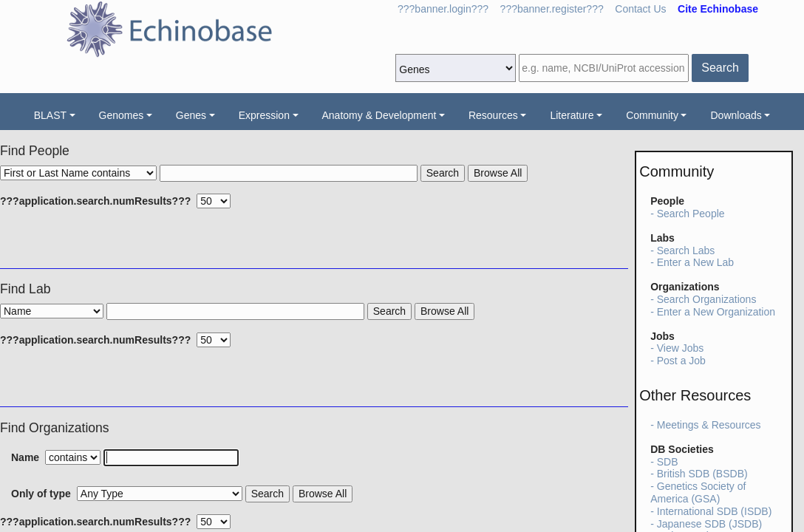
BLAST (50, 115)
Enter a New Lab (695, 262)
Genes (191, 115)
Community (652, 115)
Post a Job (681, 361)
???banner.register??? (552, 9)
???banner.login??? (443, 9)
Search (720, 68)
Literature (572, 115)
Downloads (736, 115)
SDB (668, 462)
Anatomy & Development (379, 115)
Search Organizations (707, 299)
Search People (691, 214)
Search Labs (686, 250)
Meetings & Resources (709, 425)
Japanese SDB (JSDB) (709, 524)
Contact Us (640, 9)
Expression (264, 115)
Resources (493, 115)
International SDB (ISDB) (715, 511)
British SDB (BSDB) (702, 474)
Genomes (122, 115)
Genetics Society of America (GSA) (698, 492)
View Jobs (681, 348)
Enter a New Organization (716, 312)
